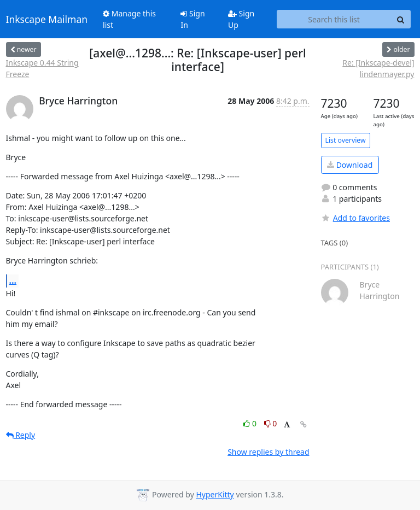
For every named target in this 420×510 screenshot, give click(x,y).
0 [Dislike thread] (271, 423)
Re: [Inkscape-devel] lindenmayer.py (378, 68)
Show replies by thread (268, 452)
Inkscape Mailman (47, 19)
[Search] (401, 19)
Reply (21, 435)
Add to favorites (355, 218)
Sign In (192, 19)
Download (350, 165)
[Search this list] (334, 19)
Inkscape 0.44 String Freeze (42, 68)
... (13, 280)
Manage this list (129, 19)
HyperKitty (215, 494)
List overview (346, 140)
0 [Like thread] (251, 423)
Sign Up (241, 19)
